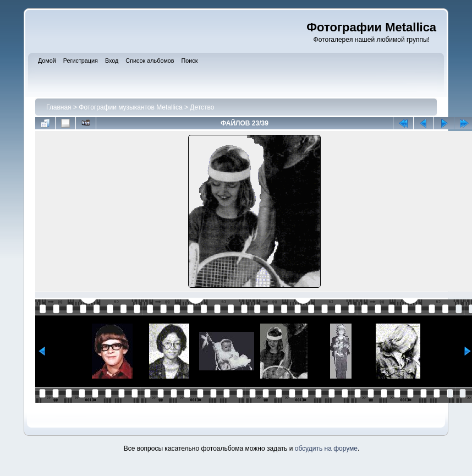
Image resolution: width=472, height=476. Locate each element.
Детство (202, 107)
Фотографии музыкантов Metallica (130, 107)
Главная (59, 107)
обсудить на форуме (326, 448)
